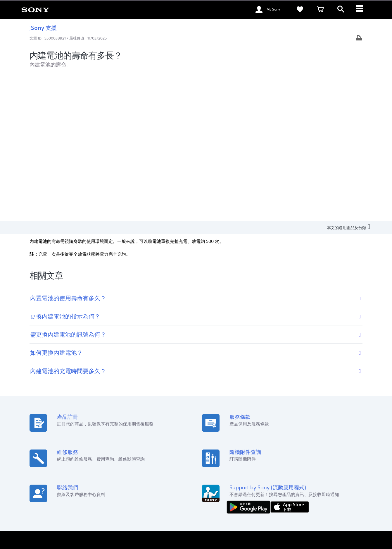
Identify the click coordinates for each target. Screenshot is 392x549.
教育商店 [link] (127, 438)
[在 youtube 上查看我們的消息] (335, 489)
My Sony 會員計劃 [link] (217, 421)
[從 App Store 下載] (290, 361)
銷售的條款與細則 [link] (87, 517)
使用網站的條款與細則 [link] (54, 517)
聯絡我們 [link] (302, 475)
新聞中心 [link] (291, 429)
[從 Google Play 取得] (250, 361)
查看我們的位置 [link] (51, 421)
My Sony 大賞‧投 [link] (134, 446)
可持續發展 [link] (293, 421)
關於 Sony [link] (324, 475)
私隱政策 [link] (110, 517)
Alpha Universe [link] (215, 438)
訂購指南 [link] (127, 429)
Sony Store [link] (129, 421)
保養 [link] (206, 429)
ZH (58, 490)
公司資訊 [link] (346, 475)
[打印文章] (359, 38)
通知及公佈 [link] (293, 438)
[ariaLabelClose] (361, 9)
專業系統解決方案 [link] (274, 475)
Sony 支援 (43, 28)
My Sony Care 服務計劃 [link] (222, 446)
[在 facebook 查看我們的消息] (323, 489)
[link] (35, 9)
